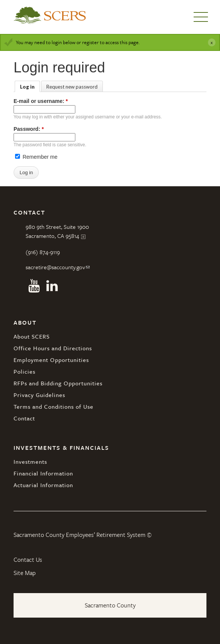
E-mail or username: (41, 101)
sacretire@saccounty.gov (55, 267)
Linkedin (52, 286)
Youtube (34, 286)
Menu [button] (201, 17)
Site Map (25, 573)
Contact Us (28, 560)
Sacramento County (110, 605)
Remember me (36, 157)
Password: (29, 129)
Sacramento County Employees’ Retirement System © (82, 535)
